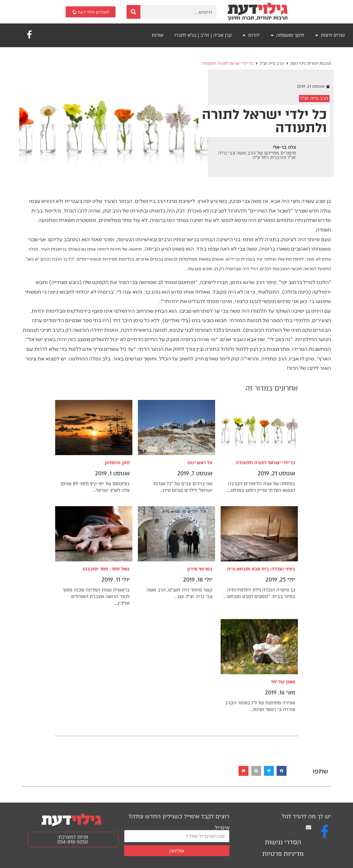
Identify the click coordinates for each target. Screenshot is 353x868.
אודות (157, 35)
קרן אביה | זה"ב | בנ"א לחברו (203, 35)
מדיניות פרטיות (283, 854)
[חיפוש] (133, 12)
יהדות (251, 35)
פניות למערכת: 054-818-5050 (73, 839)
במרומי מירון (200, 569)
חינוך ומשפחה (288, 35)
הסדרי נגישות (283, 842)
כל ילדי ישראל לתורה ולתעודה (265, 463)
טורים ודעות (330, 35)
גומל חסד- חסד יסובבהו (106, 569)
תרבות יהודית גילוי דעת (311, 64)
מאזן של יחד (283, 682)
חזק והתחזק (117, 463)
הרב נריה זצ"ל (272, 64)
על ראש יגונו (200, 463)
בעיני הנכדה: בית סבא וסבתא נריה (261, 569)
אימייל (222, 827)
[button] (282, 771)
